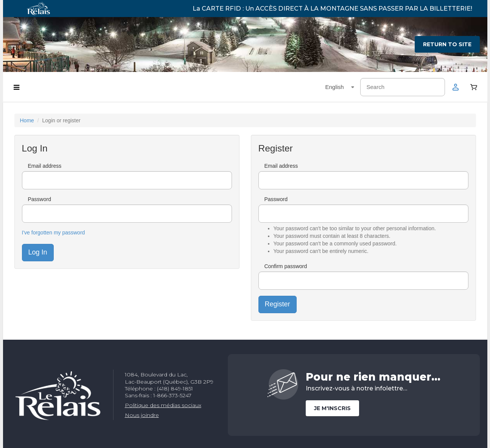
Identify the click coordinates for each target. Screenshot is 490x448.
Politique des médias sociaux (163, 405)
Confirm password (286, 266)
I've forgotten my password (54, 233)
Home (27, 120)
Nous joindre (142, 415)
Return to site (447, 44)
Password (40, 199)
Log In (38, 252)
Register (278, 304)
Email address (45, 166)
